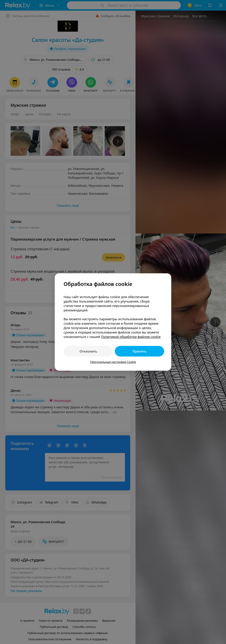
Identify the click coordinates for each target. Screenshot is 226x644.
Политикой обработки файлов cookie (131, 337)
